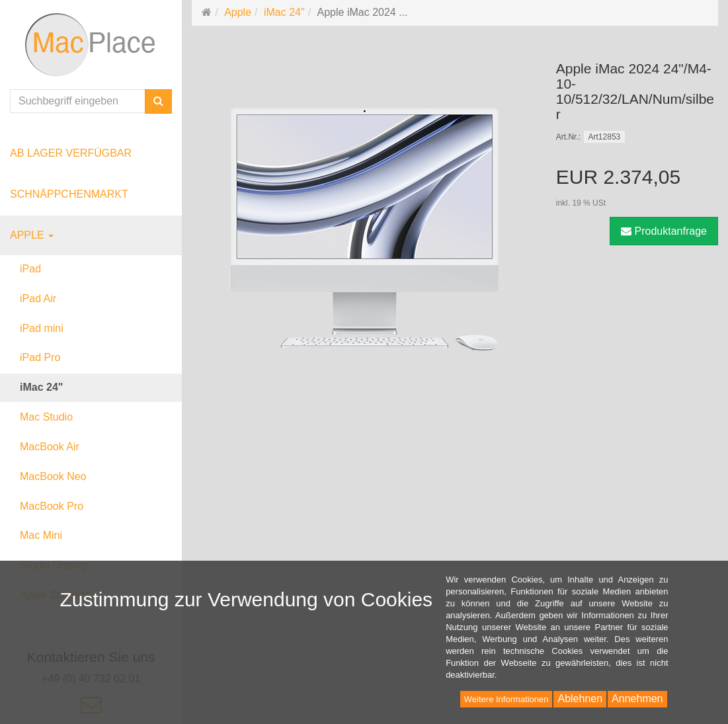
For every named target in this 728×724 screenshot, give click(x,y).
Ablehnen (580, 699)
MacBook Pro (52, 506)
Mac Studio (46, 417)
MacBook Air (50, 447)
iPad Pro (40, 357)
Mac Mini (41, 535)
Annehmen (637, 699)
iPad (30, 269)
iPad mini (42, 328)
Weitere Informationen (506, 699)
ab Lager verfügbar (71, 153)
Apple (32, 235)
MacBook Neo (53, 476)
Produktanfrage (664, 231)
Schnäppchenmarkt (69, 194)
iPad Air (38, 299)
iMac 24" (41, 387)
